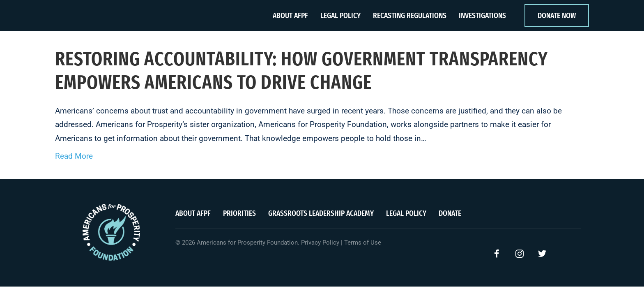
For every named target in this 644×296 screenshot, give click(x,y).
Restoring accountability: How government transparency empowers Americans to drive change (301, 70)
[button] (497, 254)
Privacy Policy (320, 243)
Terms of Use (363, 243)
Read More (74, 156)
